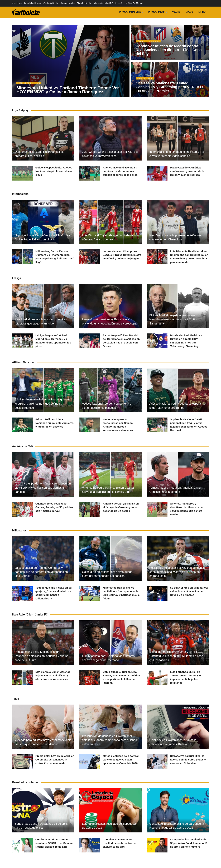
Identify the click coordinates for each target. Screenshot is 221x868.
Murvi (202, 12)
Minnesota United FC (103, 3)
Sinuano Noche (68, 3)
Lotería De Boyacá (33, 3)
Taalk (176, 12)
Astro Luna (17, 3)
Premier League (146, 81)
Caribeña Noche (51, 3)
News (189, 12)
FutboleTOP (157, 12)
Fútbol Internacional (31, 85)
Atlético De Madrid (134, 3)
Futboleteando (130, 12)
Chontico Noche (84, 3)
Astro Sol (119, 3)
